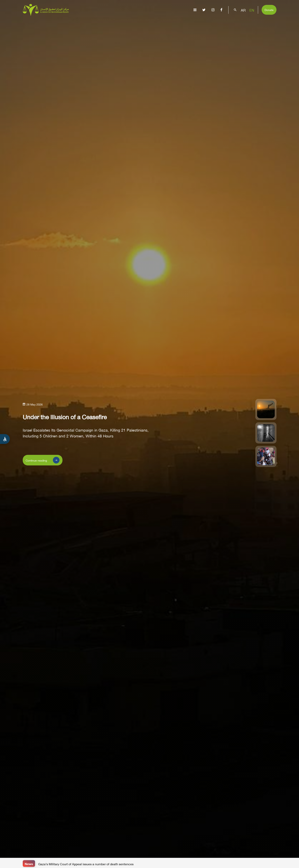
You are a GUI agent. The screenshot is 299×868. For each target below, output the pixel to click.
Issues (153, 23)
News (29, 863)
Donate (269, 9)
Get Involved (259, 23)
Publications (175, 23)
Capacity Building (229, 23)
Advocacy (200, 23)
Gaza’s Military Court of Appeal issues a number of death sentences (86, 864)
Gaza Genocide (131, 23)
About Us (107, 23)
